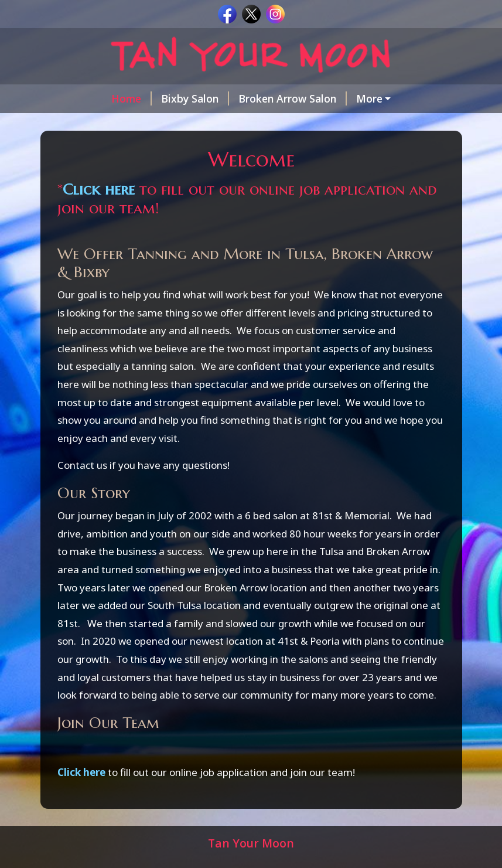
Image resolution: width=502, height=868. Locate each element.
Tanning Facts (227, 124)
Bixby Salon (141, 98)
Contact (296, 124)
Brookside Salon (347, 98)
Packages (86, 124)
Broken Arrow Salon (238, 98)
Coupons (151, 124)
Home (77, 98)
